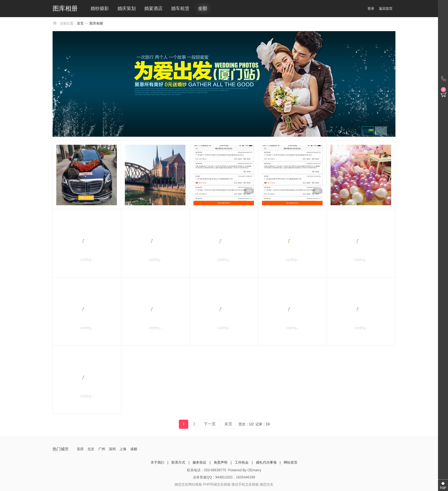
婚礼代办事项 (266, 462)
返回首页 (386, 9)
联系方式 (178, 462)
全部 (203, 8)
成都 (134, 449)
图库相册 (96, 23)
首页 (80, 23)
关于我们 (157, 462)
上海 (123, 449)
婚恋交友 (267, 484)
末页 (228, 424)
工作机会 (242, 462)
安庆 (80, 449)
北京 (91, 449)
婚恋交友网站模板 (188, 484)
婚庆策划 (127, 8)
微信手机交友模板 (245, 484)
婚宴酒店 (153, 8)
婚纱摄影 (100, 8)
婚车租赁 (180, 8)
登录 (371, 9)
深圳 (112, 449)
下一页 (210, 424)
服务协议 (199, 462)
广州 (102, 449)
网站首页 (291, 462)
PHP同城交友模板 (217, 484)
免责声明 (221, 462)
